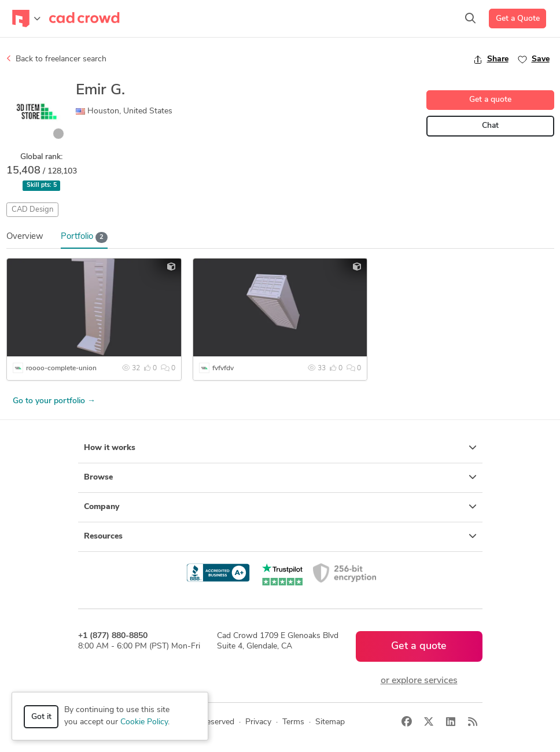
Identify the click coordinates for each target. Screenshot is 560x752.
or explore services (419, 681)
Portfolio (84, 237)
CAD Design (32, 210)
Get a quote (490, 100)
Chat (490, 126)
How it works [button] (280, 448)
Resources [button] (280, 536)
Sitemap (330, 722)
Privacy (258, 722)
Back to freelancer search (56, 59)
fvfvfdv (223, 368)
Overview (25, 237)
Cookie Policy (144, 722)
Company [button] (280, 507)
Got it (41, 717)
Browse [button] (280, 477)
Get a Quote (518, 19)
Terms (293, 722)
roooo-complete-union (61, 368)
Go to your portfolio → (54, 401)
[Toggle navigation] (26, 19)
